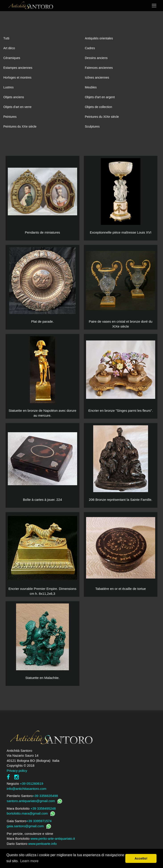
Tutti (6, 38)
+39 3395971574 (39, 821)
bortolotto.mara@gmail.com (27, 813)
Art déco (9, 48)
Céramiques (12, 58)
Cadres (90, 48)
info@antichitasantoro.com (27, 789)
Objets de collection (99, 107)
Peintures (10, 117)
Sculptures (92, 126)
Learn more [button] (29, 861)
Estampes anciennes (18, 68)
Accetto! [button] (141, 858)
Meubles (91, 87)
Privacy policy (17, 771)
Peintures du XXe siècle (20, 126)
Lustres (8, 87)
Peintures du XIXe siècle (102, 117)
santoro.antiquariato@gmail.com (31, 801)
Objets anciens (14, 97)
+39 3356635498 (45, 796)
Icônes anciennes (97, 77)
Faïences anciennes (99, 68)
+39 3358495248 (43, 808)
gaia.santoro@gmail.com (25, 826)
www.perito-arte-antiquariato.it (53, 838)
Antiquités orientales (99, 38)
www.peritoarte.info (43, 844)
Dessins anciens (96, 58)
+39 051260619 (32, 783)
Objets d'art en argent (100, 97)
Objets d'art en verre (17, 107)
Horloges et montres (17, 77)
